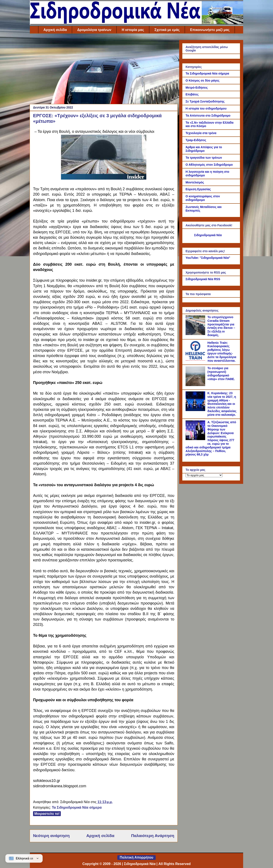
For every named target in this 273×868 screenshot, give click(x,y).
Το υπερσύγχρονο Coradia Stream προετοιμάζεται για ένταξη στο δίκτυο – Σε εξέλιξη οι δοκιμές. (221, 326)
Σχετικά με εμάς (167, 30)
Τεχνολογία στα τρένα (201, 133)
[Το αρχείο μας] (204, 475)
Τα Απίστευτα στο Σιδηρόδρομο (208, 116)
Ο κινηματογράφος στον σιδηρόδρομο (203, 198)
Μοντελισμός (195, 182)
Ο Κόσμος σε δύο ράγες (203, 81)
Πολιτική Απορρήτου (136, 857)
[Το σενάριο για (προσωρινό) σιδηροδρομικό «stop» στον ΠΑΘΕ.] (196, 385)
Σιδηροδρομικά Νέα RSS (203, 279)
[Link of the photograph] (104, 178)
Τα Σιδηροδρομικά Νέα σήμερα (77, 807)
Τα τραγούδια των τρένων (204, 158)
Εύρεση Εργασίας (198, 189)
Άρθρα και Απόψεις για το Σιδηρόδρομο (204, 149)
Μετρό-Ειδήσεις (197, 88)
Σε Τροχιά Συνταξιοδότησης (205, 101)
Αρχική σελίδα (55, 30)
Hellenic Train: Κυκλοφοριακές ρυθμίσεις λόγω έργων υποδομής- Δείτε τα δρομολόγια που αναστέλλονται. (222, 352)
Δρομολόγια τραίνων (94, 30)
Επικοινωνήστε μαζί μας (210, 30)
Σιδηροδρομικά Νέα (208, 235)
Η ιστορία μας (133, 30)
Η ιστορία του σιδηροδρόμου (206, 108)
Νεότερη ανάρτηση (51, 836)
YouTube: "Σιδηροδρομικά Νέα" (208, 258)
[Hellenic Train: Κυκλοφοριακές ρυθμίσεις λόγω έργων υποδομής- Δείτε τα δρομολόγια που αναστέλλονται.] (196, 360)
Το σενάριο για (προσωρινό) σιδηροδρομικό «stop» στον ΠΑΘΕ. (221, 373)
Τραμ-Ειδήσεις (196, 140)
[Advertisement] (104, 70)
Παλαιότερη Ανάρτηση (153, 836)
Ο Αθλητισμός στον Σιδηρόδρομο (209, 165)
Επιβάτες (192, 94)
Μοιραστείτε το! (47, 814)
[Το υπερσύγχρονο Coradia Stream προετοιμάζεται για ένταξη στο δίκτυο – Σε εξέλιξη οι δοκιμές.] (196, 334)
